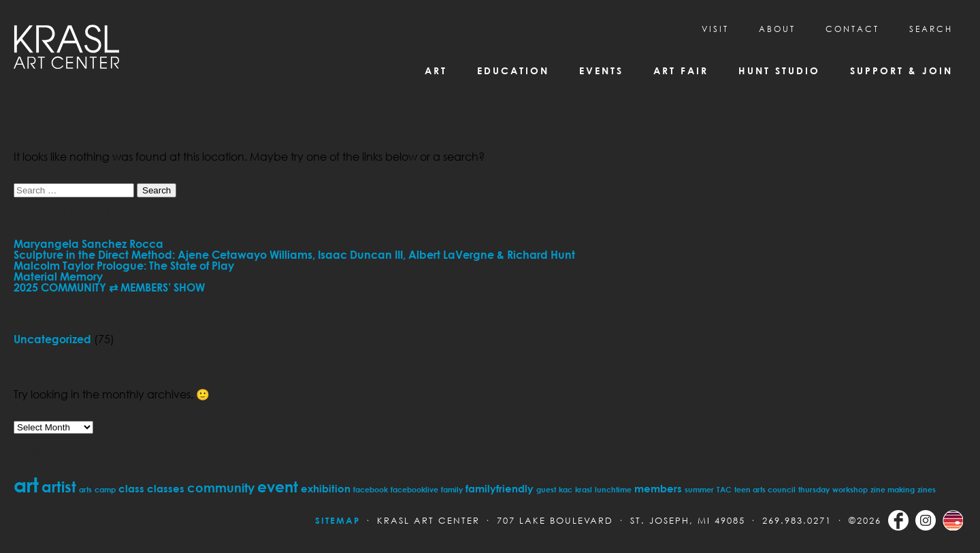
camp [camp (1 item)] (105, 489)
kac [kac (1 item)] (566, 489)
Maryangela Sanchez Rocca (88, 244)
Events (601, 70)
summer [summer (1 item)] (699, 489)
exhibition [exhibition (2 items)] (326, 488)
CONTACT (852, 29)
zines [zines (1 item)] (927, 489)
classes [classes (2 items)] (166, 488)
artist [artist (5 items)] (59, 487)
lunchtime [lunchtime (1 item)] (613, 489)
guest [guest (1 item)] (546, 489)
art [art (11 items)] (26, 485)
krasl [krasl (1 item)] (584, 489)
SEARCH (931, 29)
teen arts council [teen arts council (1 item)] (765, 489)
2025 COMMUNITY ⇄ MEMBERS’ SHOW (109, 287)
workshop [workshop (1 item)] (850, 489)
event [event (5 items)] (278, 487)
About (777, 29)
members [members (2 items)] (658, 488)
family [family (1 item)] (452, 489)
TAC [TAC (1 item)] (724, 489)
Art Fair (681, 70)
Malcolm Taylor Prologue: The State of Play (124, 266)
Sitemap (338, 520)
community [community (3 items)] (221, 488)
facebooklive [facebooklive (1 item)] (414, 489)
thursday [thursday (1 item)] (814, 489)
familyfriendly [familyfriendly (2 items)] (500, 488)
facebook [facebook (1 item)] (371, 489)
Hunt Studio (779, 70)
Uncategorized (52, 339)
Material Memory (58, 276)
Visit (715, 29)
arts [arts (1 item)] (85, 489)
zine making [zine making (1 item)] (893, 489)
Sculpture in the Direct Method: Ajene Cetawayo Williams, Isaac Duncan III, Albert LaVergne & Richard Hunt (294, 255)
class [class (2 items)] (131, 488)
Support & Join (901, 70)
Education (513, 70)
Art (436, 70)
